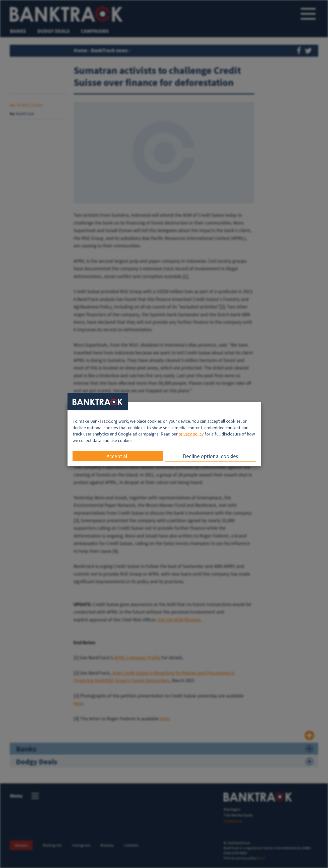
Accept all (118, 456)
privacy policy (191, 434)
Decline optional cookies (211, 456)
